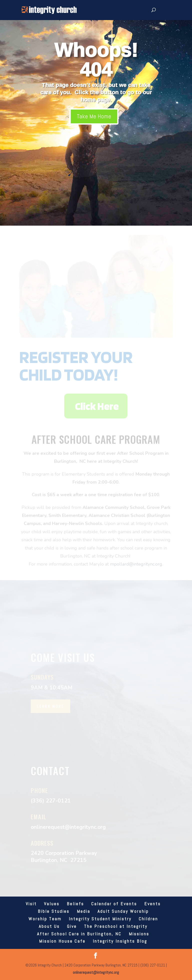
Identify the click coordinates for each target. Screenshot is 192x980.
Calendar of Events (114, 904)
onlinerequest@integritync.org (96, 972)
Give (72, 926)
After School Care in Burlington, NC (79, 934)
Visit (31, 904)
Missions (139, 934)
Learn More (50, 706)
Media (83, 911)
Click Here (97, 406)
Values (52, 904)
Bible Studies (54, 911)
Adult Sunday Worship (123, 911)
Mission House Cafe (62, 941)
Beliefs (75, 904)
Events (152, 904)
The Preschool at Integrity (116, 926)
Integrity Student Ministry (100, 919)
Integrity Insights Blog (120, 941)
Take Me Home (94, 116)
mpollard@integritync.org (136, 564)
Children (148, 919)
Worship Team (45, 919)
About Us (49, 926)
